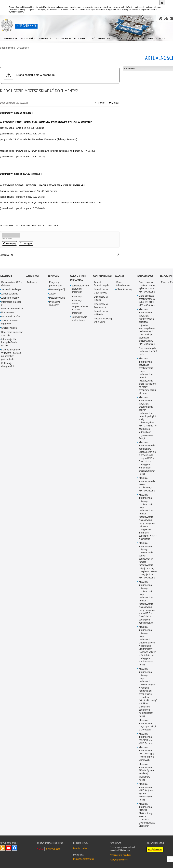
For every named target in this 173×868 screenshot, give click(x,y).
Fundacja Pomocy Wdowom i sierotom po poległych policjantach (11, 488)
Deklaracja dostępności (7, 498)
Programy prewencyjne (56, 417)
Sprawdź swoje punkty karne (79, 452)
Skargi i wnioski (9, 461)
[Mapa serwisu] (166, 19)
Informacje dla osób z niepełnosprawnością (12, 438)
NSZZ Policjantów (10, 450)
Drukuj (114, 103)
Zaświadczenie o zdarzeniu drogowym (80, 422)
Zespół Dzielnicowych (101, 417)
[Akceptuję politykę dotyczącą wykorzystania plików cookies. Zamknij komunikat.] (162, 3)
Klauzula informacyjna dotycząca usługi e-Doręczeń (147, 858)
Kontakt (120, 410)
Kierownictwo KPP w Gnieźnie (12, 417)
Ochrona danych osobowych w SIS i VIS (148, 485)
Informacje (6, 410)
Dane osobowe (145, 410)
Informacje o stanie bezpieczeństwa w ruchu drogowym (80, 440)
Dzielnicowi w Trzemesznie (101, 439)
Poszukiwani (8, 445)
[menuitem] (11, 38)
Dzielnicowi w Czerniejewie (101, 424)
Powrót (100, 103)
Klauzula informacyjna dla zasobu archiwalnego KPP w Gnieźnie (147, 618)
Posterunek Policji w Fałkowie (103, 453)
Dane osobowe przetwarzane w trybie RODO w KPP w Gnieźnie (147, 434)
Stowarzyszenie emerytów (9, 455)
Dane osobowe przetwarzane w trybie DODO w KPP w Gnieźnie (147, 420)
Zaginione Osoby (10, 431)
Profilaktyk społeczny (55, 437)
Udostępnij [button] (9, 243)
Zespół (53, 427)
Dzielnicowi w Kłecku (101, 432)
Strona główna (7, 48)
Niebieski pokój (57, 423)
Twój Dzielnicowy (102, 410)
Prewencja (54, 410)
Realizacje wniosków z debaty (12, 467)
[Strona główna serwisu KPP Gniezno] (161, 19)
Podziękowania (57, 431)
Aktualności (23, 48)
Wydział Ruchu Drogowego (78, 411)
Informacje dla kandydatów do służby (9, 476)
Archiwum (32, 415)
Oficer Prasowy (124, 423)
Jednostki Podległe (11, 423)
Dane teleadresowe (123, 417)
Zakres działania (10, 427)
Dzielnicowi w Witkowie (101, 446)
